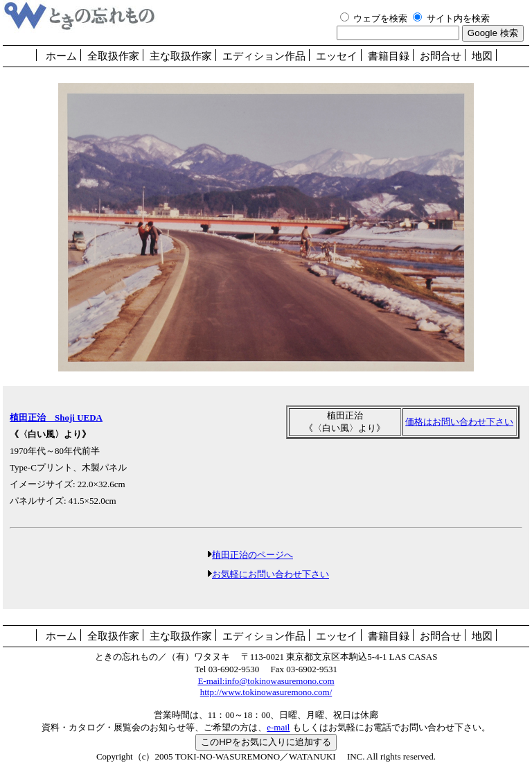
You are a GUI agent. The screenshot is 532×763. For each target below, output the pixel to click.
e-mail (278, 727)
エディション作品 (264, 56)
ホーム (61, 56)
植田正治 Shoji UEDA (56, 418)
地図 (482, 56)
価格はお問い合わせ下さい (459, 422)
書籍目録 (389, 56)
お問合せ (441, 56)
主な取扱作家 (181, 56)
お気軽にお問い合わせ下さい (271, 574)
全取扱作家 (113, 56)
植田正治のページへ (252, 555)
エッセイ (337, 56)
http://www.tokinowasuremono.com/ (266, 692)
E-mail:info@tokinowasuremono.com (266, 681)
